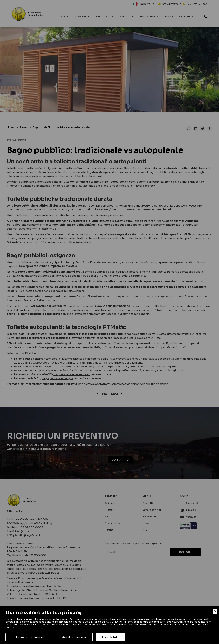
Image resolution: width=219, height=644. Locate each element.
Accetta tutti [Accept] (111, 637)
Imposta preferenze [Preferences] (29, 637)
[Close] (215, 612)
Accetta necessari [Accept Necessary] (75, 637)
